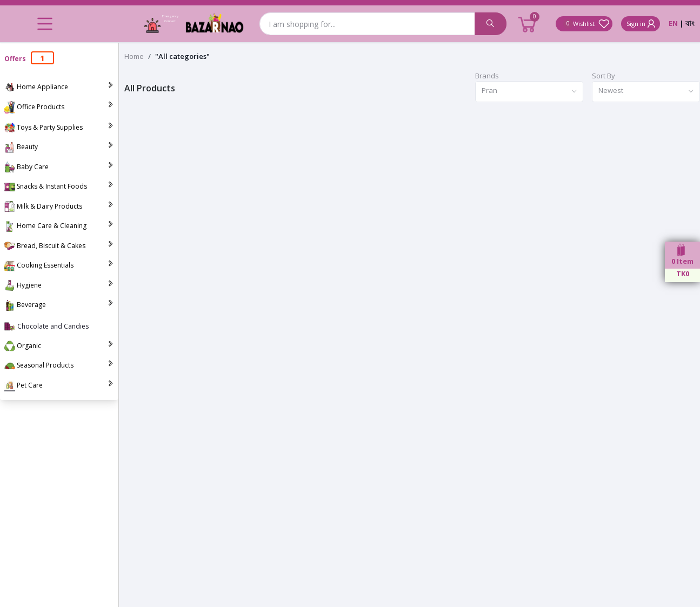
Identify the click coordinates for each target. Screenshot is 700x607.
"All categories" (182, 56)
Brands (487, 76)
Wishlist (586, 24)
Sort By (604, 76)
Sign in (642, 24)
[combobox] (529, 92)
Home (134, 56)
